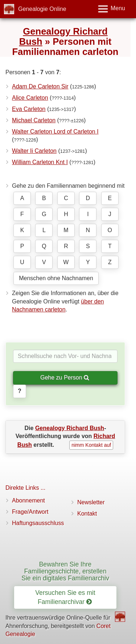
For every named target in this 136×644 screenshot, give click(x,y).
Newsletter (91, 502)
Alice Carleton (30, 98)
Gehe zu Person (65, 377)
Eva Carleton (29, 109)
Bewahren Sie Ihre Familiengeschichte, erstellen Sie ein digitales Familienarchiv (65, 571)
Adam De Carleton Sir (40, 86)
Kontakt (87, 514)
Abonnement (28, 500)
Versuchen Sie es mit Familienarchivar (65, 597)
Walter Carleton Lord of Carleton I (55, 132)
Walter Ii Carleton (34, 151)
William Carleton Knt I (40, 162)
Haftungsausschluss (38, 523)
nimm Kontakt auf (91, 445)
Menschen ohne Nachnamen (56, 278)
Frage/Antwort (30, 512)
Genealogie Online (42, 9)
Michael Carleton (34, 120)
